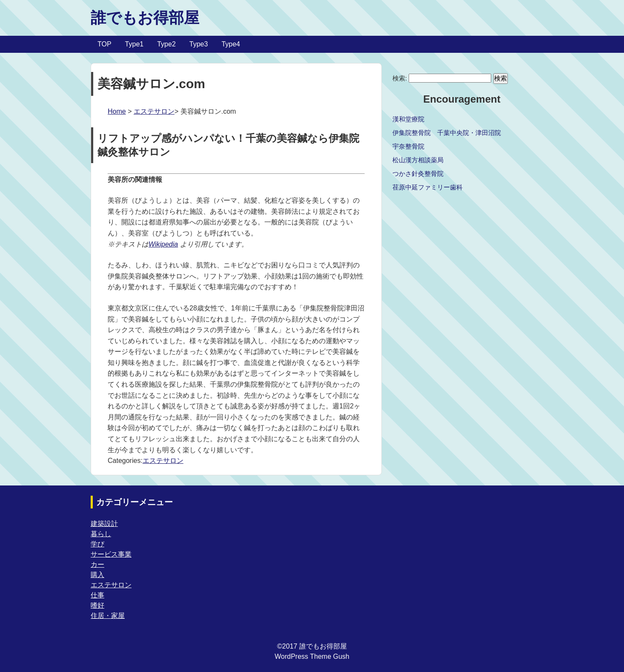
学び (97, 544)
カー (97, 564)
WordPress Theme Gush (312, 656)
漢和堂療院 (408, 119)
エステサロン (154, 111)
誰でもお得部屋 (145, 18)
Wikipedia (163, 244)
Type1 (135, 44)
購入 (97, 575)
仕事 (97, 595)
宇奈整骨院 (408, 146)
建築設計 (104, 524)
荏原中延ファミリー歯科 (428, 187)
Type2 (166, 44)
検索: (400, 78)
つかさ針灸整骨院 (418, 174)
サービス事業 (111, 554)
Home (117, 111)
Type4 (231, 44)
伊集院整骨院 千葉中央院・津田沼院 (447, 133)
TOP (104, 44)
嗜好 (97, 605)
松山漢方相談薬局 (418, 160)
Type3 (199, 44)
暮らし (101, 534)
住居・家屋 (108, 616)
